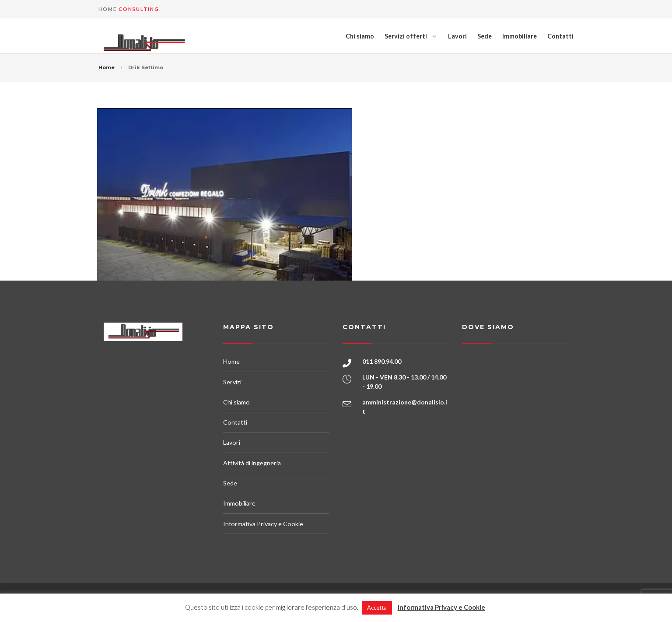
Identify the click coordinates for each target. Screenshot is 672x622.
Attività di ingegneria (252, 463)
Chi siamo (360, 36)
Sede (485, 36)
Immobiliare (520, 36)
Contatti (560, 36)
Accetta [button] (377, 608)
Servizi (232, 382)
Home (107, 67)
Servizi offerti (406, 36)
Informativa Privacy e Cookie (263, 524)
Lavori (457, 36)
